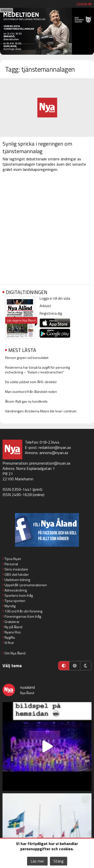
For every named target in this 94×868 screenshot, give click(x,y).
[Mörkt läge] (86, 666)
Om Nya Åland (15, 653)
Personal (11, 564)
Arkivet (45, 306)
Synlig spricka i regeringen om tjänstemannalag (37, 147)
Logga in (84, 4)
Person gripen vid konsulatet (27, 358)
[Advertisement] (47, 229)
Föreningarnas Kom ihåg (23, 616)
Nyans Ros (13, 632)
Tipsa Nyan (13, 559)
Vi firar (9, 643)
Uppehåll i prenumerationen (26, 585)
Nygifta (10, 637)
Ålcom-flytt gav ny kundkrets (26, 401)
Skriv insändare (16, 569)
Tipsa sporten (15, 601)
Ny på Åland (13, 627)
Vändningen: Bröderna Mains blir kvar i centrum (41, 411)
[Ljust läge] (75, 666)
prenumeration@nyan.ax (50, 463)
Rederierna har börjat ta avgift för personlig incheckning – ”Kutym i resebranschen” (37, 370)
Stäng (59, 861)
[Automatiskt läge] (64, 666)
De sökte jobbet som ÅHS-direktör (31, 382)
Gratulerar (12, 622)
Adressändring (16, 590)
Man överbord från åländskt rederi (31, 392)
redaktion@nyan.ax (55, 447)
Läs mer (37, 861)
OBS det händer (17, 574)
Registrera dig (51, 313)
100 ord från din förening (23, 611)
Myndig (10, 606)
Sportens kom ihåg (19, 595)
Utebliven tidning (17, 580)
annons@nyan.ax (54, 453)
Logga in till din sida (55, 298)
